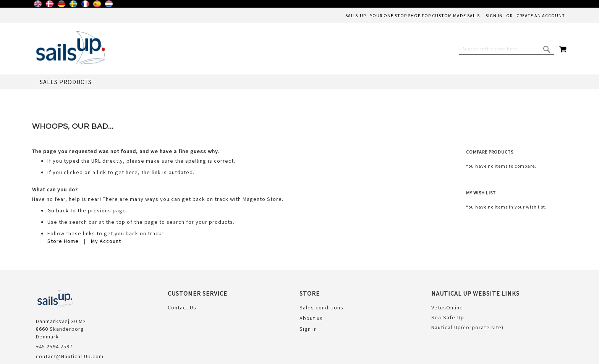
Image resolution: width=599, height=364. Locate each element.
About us (311, 287)
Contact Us (182, 276)
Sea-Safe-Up (448, 286)
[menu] (299, 82)
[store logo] (69, 49)
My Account (106, 210)
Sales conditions (321, 276)
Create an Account (541, 15)
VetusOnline (447, 276)
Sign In (494, 15)
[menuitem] (66, 82)
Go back (58, 179)
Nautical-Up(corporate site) (467, 296)
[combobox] (507, 49)
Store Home (63, 210)
